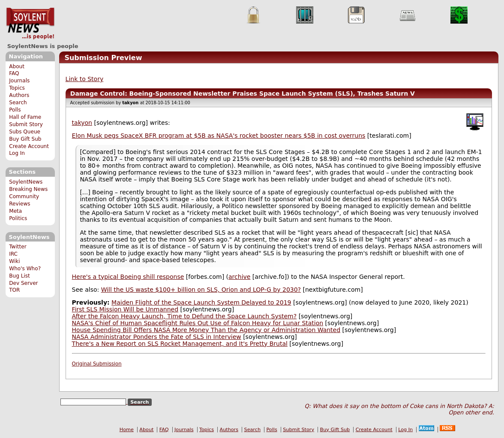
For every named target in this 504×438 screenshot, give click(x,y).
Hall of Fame (25, 117)
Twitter (18, 247)
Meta (15, 211)
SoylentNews (30, 24)
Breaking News (28, 189)
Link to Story (85, 79)
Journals (19, 81)
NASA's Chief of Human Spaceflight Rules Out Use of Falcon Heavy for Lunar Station (198, 323)
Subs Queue (25, 132)
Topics (17, 88)
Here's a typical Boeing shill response (128, 277)
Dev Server (23, 283)
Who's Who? (25, 269)
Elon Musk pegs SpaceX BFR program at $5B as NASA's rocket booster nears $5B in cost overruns (219, 136)
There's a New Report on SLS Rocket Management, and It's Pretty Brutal (180, 344)
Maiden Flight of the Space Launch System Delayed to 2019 (201, 302)
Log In (17, 153)
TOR (14, 290)
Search (18, 103)
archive (239, 277)
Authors (19, 95)
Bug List (19, 276)
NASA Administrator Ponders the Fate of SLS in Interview (157, 337)
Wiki (14, 261)
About (17, 66)
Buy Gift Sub (25, 139)
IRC (13, 254)
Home (127, 430)
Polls (15, 110)
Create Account (29, 146)
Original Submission (97, 364)
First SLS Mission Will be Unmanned (125, 309)
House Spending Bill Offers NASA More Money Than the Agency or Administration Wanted (206, 330)
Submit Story (26, 124)
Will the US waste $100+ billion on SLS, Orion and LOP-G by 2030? (201, 290)
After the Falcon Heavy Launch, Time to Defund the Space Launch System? (184, 316)
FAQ (14, 73)
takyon (82, 123)
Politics (18, 218)
